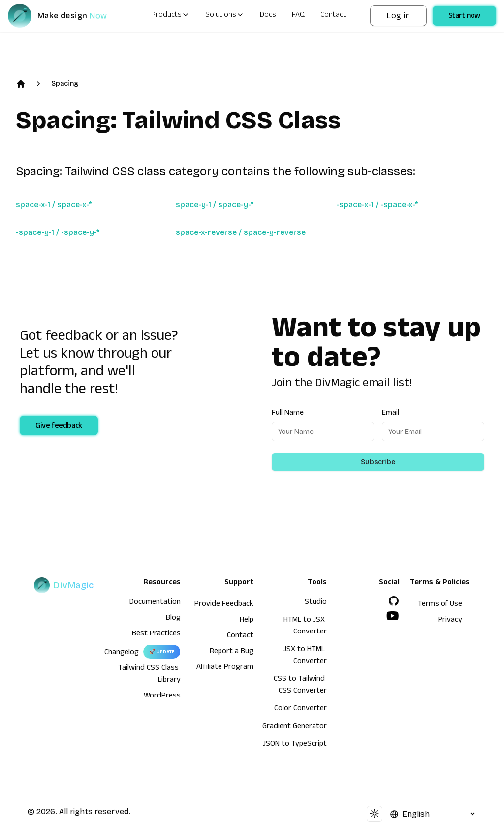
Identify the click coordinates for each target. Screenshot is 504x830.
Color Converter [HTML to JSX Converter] (300, 709)
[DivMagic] (67, 16)
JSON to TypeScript (295, 745)
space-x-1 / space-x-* (54, 205)
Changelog (122, 653)
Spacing (65, 83)
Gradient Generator (295, 727)
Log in (398, 16)
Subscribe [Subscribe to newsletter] (378, 462)
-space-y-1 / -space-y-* (58, 232)
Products (170, 16)
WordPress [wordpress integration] (162, 697)
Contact (333, 16)
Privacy (450, 621)
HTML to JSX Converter (305, 627)
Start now (464, 17)
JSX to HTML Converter (305, 656)
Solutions (225, 16)
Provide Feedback (224, 605)
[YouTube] (393, 616)
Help (247, 621)
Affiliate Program (225, 668)
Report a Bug (232, 652)
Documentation (155, 603)
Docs (268, 16)
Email (391, 413)
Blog (173, 619)
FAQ (298, 16)
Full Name (288, 413)
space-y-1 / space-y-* (215, 205)
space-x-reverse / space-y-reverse (241, 232)
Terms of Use (440, 605)
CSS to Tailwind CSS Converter (300, 686)
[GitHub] (394, 601)
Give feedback (59, 427)
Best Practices (156, 634)
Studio (316, 603)
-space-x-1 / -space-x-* (377, 205)
